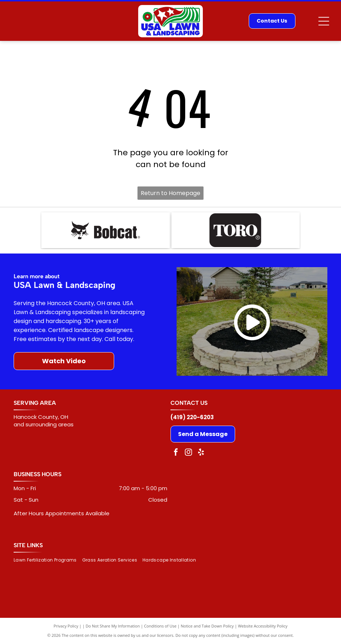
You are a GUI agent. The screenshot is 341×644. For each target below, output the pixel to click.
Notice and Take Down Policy (207, 626)
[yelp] (201, 453)
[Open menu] (324, 21)
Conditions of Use (160, 626)
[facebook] (176, 453)
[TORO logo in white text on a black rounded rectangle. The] (236, 230)
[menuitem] (48, 560)
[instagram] (188, 453)
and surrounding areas (44, 424)
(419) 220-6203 (192, 417)
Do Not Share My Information (113, 626)
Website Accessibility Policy (263, 626)
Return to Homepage (170, 193)
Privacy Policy (66, 626)
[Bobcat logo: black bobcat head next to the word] (105, 230)
